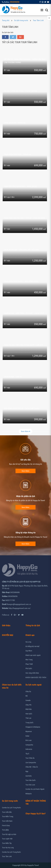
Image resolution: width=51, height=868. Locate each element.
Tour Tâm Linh (38, 20)
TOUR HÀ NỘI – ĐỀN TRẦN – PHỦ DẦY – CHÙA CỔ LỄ (24, 313)
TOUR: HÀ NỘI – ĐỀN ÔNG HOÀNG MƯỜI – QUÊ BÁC (24, 345)
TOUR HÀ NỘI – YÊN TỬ (13, 377)
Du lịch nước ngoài (34, 685)
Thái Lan (28, 718)
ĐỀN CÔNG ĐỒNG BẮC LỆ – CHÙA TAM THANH (22, 408)
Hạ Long (28, 642)
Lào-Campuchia (31, 763)
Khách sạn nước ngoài (33, 655)
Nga (27, 771)
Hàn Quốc (29, 714)
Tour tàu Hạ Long (8, 848)
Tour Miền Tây (7, 843)
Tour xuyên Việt (7, 839)
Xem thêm (26, 431)
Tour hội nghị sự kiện (9, 834)
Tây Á (27, 754)
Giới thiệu (6, 625)
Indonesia (29, 749)
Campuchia (29, 745)
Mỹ (27, 696)
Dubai (27, 736)
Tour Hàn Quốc (31, 780)
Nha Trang (29, 660)
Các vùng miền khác (32, 673)
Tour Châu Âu (30, 758)
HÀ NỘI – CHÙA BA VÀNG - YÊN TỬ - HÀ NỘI (21, 91)
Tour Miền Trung (8, 816)
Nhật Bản (29, 709)
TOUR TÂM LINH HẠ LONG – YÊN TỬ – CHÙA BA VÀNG (25, 218)
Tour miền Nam (7, 821)
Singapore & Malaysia (33, 727)
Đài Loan (29, 740)
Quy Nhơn (29, 651)
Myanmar (29, 731)
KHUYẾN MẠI (8, 635)
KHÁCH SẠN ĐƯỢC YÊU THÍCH (36, 677)
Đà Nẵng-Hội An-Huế (32, 646)
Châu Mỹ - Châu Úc (32, 767)
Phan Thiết (29, 664)
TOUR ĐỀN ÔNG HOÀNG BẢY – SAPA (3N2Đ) (20, 186)
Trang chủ (6, 20)
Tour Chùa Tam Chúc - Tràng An (17, 154)
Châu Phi (28, 705)
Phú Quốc (29, 668)
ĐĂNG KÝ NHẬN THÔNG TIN (36, 802)
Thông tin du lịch (33, 625)
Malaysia (29, 794)
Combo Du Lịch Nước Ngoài (35, 789)
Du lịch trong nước (21, 20)
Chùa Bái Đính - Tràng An (15, 123)
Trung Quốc (29, 723)
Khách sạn (30, 635)
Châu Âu (28, 691)
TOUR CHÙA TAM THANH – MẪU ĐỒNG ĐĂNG (21, 281)
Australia (29, 776)
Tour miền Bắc (7, 812)
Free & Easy (6, 825)
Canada (28, 700)
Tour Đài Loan (30, 785)
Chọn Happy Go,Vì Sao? (36, 814)
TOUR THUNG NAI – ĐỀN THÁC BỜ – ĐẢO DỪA (21, 250)
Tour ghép (5, 830)
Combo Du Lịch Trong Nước (11, 808)
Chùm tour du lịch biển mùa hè (12, 686)
